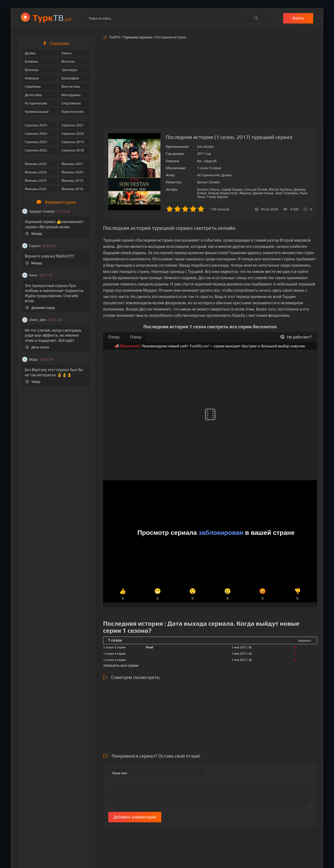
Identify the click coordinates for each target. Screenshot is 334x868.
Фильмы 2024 (36, 172)
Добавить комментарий (135, 817)
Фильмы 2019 (72, 181)
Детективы (33, 95)
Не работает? (296, 337)
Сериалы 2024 (36, 134)
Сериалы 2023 (36, 142)
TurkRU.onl (199, 346)
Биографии (70, 78)
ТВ (52, 18)
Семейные (33, 87)
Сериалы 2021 (73, 125)
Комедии (32, 78)
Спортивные (71, 103)
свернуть (305, 641)
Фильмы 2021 (72, 164)
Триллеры (69, 70)
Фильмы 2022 (36, 189)
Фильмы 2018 (72, 189)
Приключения (72, 112)
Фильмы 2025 (36, 164)
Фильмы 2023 (36, 181)
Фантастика (71, 87)
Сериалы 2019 (73, 142)
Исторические (36, 103)
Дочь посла (37, 347)
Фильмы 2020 (72, 172)
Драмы (30, 53)
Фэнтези (68, 61)
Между (34, 234)
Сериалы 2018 (73, 150)
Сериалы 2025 (36, 125)
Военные (32, 70)
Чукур (33, 382)
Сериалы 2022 (36, 150)
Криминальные (37, 112)
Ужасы (66, 53)
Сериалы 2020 (73, 134)
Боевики (31, 61)
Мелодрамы (71, 95)
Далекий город (40, 308)
